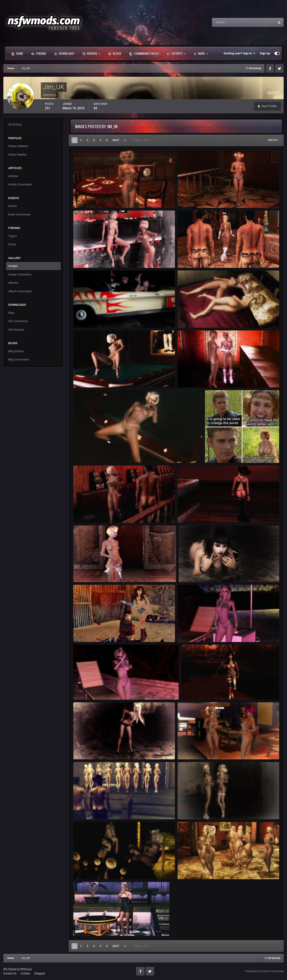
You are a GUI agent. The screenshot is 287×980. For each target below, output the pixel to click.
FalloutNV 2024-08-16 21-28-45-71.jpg (206, 632)
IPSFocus (26, 969)
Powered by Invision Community (264, 971)
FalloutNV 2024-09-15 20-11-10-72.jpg (102, 572)
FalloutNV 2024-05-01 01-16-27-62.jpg (206, 869)
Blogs (115, 53)
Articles (13, 176)
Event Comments (19, 214)
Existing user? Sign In (240, 53)
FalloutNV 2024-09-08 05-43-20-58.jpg (207, 572)
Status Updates (18, 146)
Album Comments (20, 291)
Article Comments (20, 184)
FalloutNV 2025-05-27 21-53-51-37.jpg (102, 317)
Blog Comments (19, 359)
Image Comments (20, 274)
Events (13, 206)
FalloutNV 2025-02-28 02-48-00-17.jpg (206, 377)
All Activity (15, 124)
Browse (91, 53)
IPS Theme (10, 969)
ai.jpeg (212, 452)
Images (13, 266)
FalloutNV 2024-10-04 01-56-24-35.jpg (206, 512)
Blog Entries (16, 351)
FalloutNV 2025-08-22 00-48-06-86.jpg (102, 257)
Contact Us (10, 973)
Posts (12, 244)
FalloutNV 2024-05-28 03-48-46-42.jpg (102, 869)
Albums (13, 283)
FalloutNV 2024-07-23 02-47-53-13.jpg (206, 749)
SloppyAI (40, 973)
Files (11, 313)
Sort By (273, 140)
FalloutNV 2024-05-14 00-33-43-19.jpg (102, 926)
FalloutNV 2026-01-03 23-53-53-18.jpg (206, 197)
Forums (39, 53)
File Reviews (16, 330)
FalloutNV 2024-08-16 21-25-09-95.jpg (102, 689)
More (201, 53)
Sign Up (265, 53)
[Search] (230, 22)
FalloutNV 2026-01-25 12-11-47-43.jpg (102, 197)
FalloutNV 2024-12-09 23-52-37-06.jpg (102, 512)
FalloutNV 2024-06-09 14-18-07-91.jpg (102, 809)
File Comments (18, 321)
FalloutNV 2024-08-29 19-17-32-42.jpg (102, 632)
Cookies (25, 973)
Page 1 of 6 (143, 140)
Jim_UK (85, 203)
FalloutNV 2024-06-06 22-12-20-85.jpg (206, 809)
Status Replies (18, 155)
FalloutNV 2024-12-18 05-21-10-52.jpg (102, 452)
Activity (176, 53)
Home (17, 53)
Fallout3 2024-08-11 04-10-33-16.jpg (101, 749)
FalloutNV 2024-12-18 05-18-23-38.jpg (102, 377)
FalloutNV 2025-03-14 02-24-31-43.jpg (206, 317)
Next (116, 140)
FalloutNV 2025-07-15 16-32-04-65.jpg (206, 257)
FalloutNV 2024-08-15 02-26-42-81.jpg (210, 689)
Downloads (64, 53)
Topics (13, 236)
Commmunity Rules (144, 53)
